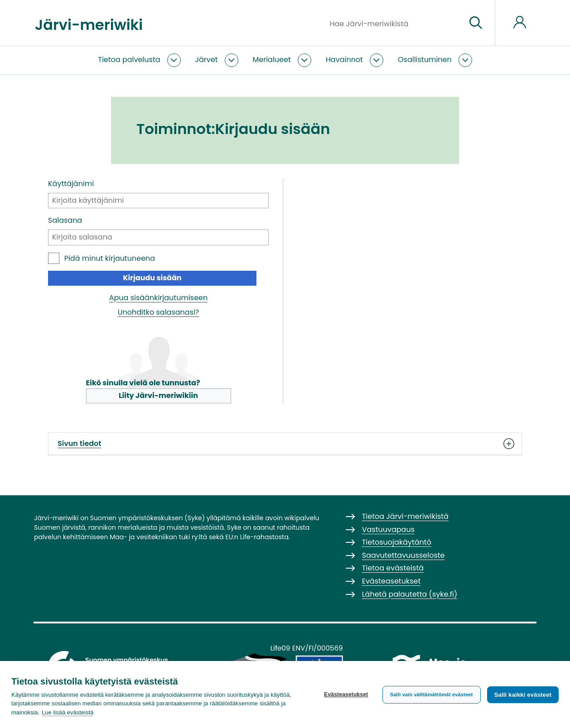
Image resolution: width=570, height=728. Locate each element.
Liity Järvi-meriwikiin (158, 395)
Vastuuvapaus (388, 529)
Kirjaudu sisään (152, 278)
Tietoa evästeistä (393, 568)
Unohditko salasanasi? (159, 312)
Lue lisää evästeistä (68, 712)
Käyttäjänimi (71, 184)
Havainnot (344, 60)
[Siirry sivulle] (476, 23)
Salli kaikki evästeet (523, 695)
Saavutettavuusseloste (403, 555)
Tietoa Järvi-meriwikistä (405, 516)
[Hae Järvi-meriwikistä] (394, 23)
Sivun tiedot (285, 444)
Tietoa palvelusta (129, 60)
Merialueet (272, 60)
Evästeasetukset (346, 694)
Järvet (207, 60)
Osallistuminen (425, 60)
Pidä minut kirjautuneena (110, 258)
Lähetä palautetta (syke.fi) (410, 594)
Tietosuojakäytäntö (397, 542)
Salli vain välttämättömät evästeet (432, 694)
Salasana (65, 220)
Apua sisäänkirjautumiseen (159, 298)
